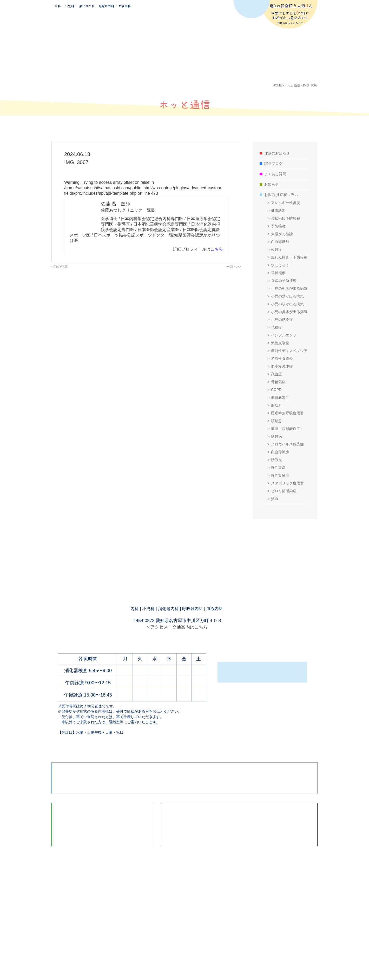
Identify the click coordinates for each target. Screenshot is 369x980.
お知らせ (272, 184)
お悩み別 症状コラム (281, 195)
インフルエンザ (284, 335)
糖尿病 (276, 436)
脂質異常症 (280, 397)
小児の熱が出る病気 (287, 296)
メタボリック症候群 (287, 483)
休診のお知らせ (277, 153)
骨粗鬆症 (278, 382)
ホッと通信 (292, 85)
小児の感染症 (282, 320)
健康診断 (278, 211)
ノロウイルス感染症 (287, 444)
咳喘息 (276, 421)
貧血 (275, 499)
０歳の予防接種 (284, 281)
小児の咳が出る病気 (287, 304)
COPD (276, 390)
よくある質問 (275, 174)
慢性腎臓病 (280, 475)
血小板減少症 (282, 366)
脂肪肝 (276, 405)
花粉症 (276, 327)
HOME (277, 85)
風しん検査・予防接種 (289, 257)
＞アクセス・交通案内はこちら (177, 627)
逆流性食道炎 (282, 359)
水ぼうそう (280, 265)
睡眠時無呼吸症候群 (287, 413)
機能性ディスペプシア (289, 351)
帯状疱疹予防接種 (286, 218)
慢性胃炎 (278, 468)
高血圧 (276, 374)
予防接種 (278, 226)
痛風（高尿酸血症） (287, 429)
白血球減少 (280, 452)
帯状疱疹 (278, 273)
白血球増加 (280, 242)
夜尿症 (276, 249)
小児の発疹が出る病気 (289, 288)
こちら (217, 249)
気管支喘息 (280, 343)
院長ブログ (273, 164)
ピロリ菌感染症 (284, 491)
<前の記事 (60, 267)
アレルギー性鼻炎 (286, 203)
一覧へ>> (234, 267)
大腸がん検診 (282, 234)
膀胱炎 (276, 460)
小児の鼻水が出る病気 (289, 312)
